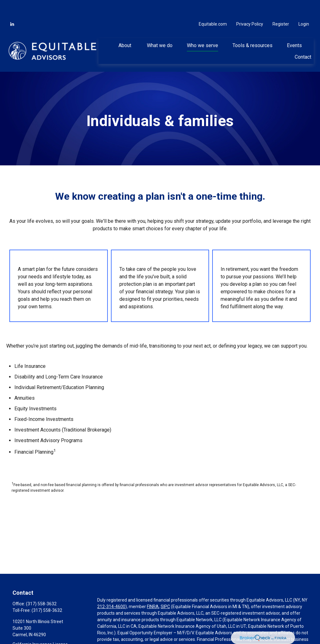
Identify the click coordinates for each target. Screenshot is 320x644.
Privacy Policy (250, 6)
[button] (125, 27)
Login (304, 6)
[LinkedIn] (12, 6)
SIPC (165, 589)
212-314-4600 (111, 589)
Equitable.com (213, 6)
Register (281, 6)
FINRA (153, 589)
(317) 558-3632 (41, 586)
